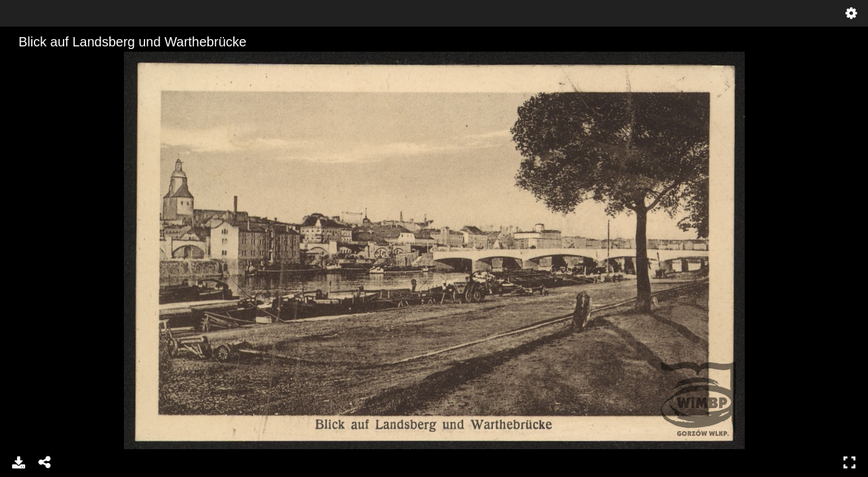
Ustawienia (851, 13)
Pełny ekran (849, 462)
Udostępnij (45, 462)
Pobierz (19, 462)
